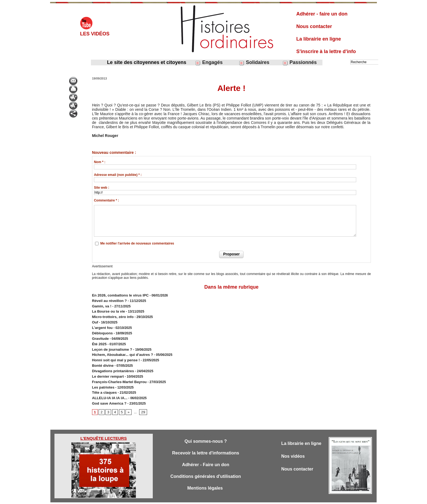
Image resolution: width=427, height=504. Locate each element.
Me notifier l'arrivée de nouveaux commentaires (137, 243)
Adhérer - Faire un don (206, 455)
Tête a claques (103, 383)
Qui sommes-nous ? (205, 431)
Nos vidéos (294, 446)
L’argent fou (101, 324)
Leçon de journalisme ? (110, 344)
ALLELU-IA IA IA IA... (108, 388)
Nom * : (100, 162)
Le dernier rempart (106, 368)
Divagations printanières (111, 364)
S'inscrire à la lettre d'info (326, 51)
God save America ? (108, 393)
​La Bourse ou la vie (107, 310)
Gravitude (100, 334)
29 (142, 401)
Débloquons (101, 329)
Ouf (95, 319)
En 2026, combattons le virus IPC (118, 295)
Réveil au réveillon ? (108, 300)
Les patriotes (102, 378)
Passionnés (300, 62)
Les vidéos (95, 34)
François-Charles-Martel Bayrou (117, 373)
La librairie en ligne (319, 39)
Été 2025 (99, 339)
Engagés (209, 62)
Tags (223, 498)
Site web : (102, 188)
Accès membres (185, 498)
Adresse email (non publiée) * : (118, 175)
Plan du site (208, 498)
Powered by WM (241, 498)
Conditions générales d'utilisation (206, 467)
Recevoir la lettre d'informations (206, 443)
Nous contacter (314, 26)
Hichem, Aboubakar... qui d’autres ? (120, 349)
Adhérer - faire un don (322, 14)
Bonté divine (102, 359)
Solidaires (254, 62)
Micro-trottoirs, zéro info (111, 314)
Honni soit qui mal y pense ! (114, 354)
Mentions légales (206, 479)
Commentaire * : (106, 200)
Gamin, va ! (101, 305)
